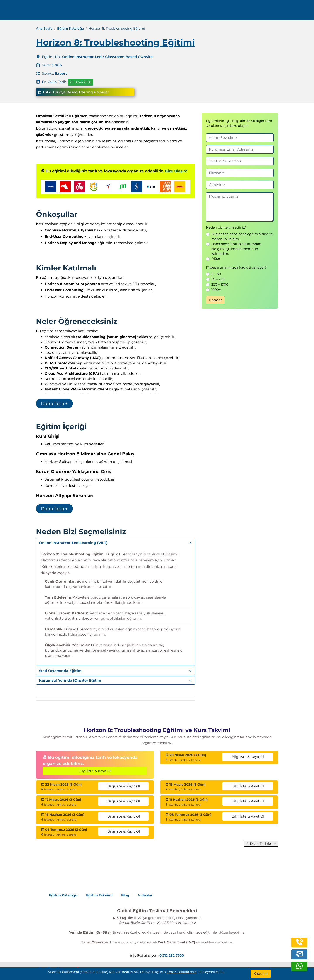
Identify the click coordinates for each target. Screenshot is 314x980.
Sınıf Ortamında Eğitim (60, 671)
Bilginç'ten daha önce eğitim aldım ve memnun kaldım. (242, 236)
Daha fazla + (54, 404)
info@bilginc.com (114, 11)
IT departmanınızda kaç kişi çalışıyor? (236, 267)
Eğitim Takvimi (99, 895)
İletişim (242, 11)
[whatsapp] (299, 968)
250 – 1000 (220, 284)
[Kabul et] (261, 974)
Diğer (216, 259)
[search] (296, 12)
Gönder (215, 300)
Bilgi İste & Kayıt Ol (95, 771)
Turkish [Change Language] (277, 11)
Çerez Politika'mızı (182, 972)
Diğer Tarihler (261, 844)
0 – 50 (216, 274)
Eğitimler (160, 11)
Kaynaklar (218, 11)
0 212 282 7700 (79, 11)
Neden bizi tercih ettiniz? (226, 227)
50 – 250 (218, 279)
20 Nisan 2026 (80, 82)
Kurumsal (189, 11)
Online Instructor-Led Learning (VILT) (73, 543)
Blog (125, 895)
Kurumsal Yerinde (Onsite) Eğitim (70, 680)
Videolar (145, 895)
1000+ (216, 290)
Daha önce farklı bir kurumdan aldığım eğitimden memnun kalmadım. (236, 249)
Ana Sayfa (44, 28)
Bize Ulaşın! (176, 171)
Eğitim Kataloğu (71, 28)
